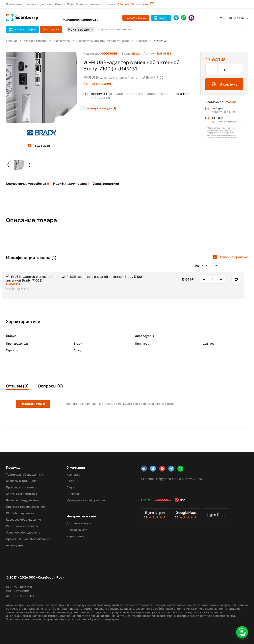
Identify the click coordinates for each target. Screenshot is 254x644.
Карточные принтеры (21, 494)
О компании (14, 4)
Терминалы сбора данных (25, 475)
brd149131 (13, 284)
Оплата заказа (77, 530)
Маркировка (142, 4)
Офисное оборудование (23, 533)
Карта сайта (75, 536)
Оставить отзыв (33, 404)
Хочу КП (161, 18)
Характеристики (106, 184)
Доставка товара (79, 523)
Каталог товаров (35, 41)
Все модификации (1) (100, 108)
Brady (136, 54)
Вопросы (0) (51, 386)
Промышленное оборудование (28, 539)
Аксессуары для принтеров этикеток (103, 41)
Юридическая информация (86, 500)
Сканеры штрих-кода (21, 481)
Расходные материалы (22, 526)
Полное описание (97, 84)
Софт (71, 4)
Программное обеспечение (25, 507)
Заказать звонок (136, 18)
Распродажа (51, 29)
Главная (12, 41)
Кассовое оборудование (23, 520)
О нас (70, 481)
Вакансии (31, 4)
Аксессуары (62, 41)
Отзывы (110, 4)
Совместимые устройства (27, 184)
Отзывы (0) (17, 386)
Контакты (96, 4)
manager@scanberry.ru (81, 20)
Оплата (60, 4)
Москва (231, 102)
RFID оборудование (20, 513)
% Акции (123, 4)
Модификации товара (71, 184)
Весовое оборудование (23, 500)
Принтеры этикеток (20, 487)
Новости (82, 4)
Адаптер (142, 41)
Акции (71, 487)
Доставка (47, 4)
